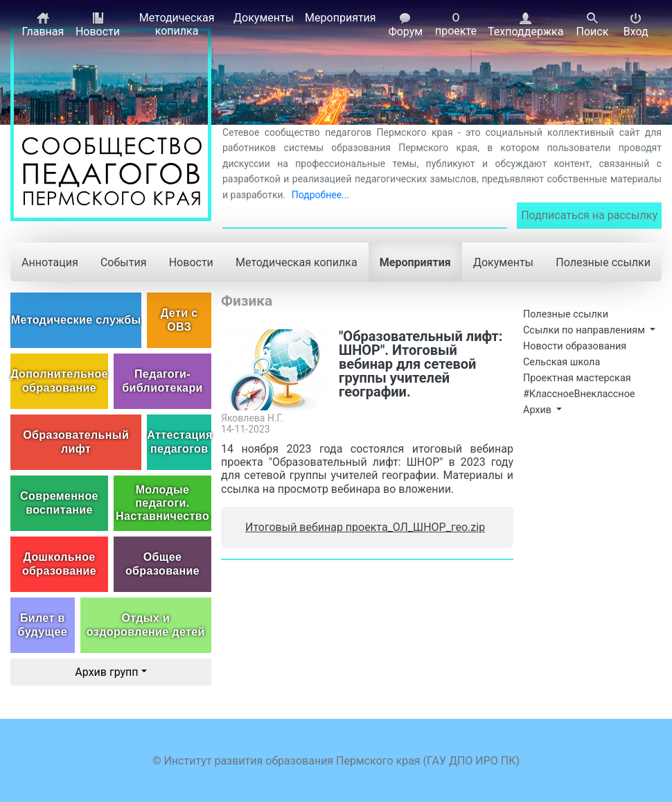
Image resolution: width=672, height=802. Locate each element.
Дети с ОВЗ (179, 320)
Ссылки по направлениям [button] (585, 330)
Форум (405, 25)
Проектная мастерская (577, 378)
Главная (43, 25)
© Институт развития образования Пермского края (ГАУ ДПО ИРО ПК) (336, 761)
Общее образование (162, 564)
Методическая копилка (177, 24)
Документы (264, 18)
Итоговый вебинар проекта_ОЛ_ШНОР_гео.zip (365, 527)
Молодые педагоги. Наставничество (162, 503)
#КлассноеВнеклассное (579, 394)
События (124, 262)
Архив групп (106, 672)
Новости (98, 25)
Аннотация (50, 262)
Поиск (592, 25)
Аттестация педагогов (179, 442)
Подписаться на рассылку (589, 215)
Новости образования (575, 346)
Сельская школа (562, 362)
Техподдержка (525, 25)
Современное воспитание (59, 503)
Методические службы (76, 320)
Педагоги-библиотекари (162, 381)
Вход (636, 25)
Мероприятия (341, 18)
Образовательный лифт (76, 442)
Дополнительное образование (59, 381)
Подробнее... (320, 195)
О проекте (456, 24)
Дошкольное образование (59, 564)
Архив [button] (539, 410)
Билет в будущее (43, 625)
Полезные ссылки (603, 262)
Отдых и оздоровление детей (146, 625)
